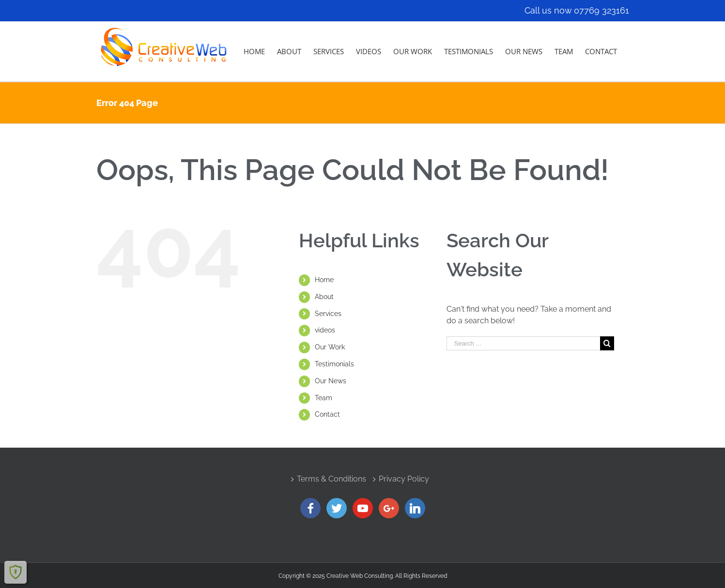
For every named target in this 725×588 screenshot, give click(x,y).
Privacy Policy (404, 479)
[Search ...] (524, 343)
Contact (327, 414)
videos (325, 330)
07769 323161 (602, 10)
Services (328, 314)
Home (324, 280)
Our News (331, 381)
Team (324, 398)
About (324, 297)
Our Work (330, 347)
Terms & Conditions (332, 479)
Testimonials (334, 364)
